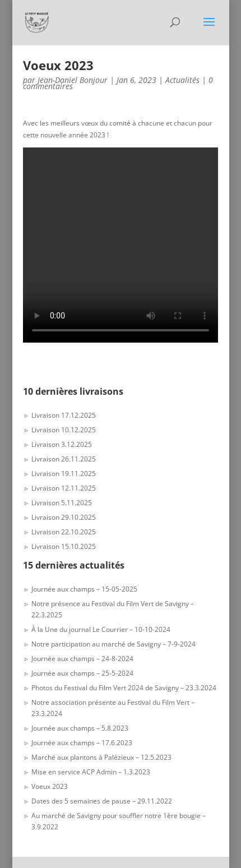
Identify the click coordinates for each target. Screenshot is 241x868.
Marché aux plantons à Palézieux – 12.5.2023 (101, 757)
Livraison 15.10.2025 (64, 546)
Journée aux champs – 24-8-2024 (82, 659)
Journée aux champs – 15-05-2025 (84, 589)
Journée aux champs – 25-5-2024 (82, 673)
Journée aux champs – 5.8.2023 (80, 728)
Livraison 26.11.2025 (64, 459)
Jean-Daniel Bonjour (73, 80)
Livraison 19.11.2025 (64, 474)
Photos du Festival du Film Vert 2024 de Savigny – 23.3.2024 (124, 688)
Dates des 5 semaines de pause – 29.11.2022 (102, 801)
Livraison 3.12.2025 (62, 444)
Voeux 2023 (50, 786)
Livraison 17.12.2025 (64, 415)
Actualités (182, 80)
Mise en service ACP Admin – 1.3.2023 (91, 772)
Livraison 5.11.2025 (62, 503)
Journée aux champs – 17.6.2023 (82, 743)
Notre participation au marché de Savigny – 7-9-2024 (113, 644)
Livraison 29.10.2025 (64, 517)
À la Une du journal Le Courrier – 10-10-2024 (101, 629)
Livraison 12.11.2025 (64, 488)
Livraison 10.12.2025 (64, 430)
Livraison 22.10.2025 (64, 532)
